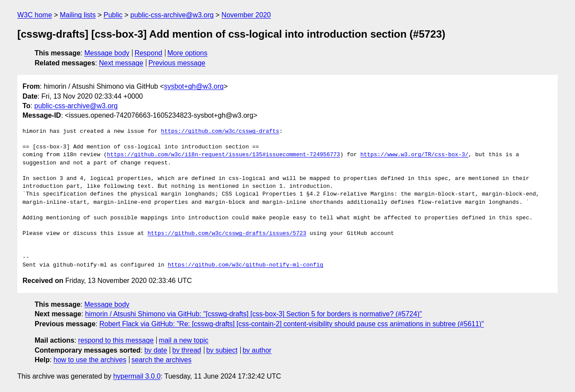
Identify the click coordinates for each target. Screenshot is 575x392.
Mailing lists (78, 15)
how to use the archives (90, 360)
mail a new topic (184, 340)
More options (188, 53)
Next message (121, 63)
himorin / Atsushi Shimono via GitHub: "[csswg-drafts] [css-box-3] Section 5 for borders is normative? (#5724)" (254, 314)
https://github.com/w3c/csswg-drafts (220, 132)
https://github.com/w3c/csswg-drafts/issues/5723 (227, 234)
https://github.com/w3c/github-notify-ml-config (245, 265)
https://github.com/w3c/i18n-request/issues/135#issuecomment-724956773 (223, 155)
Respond (149, 53)
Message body (107, 53)
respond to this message (116, 340)
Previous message (177, 63)
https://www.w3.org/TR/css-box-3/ (414, 155)
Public (113, 15)
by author (257, 350)
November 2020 (246, 15)
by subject (222, 350)
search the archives (162, 360)
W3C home (35, 15)
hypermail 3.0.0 (137, 376)
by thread (187, 350)
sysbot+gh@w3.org (194, 86)
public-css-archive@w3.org (172, 15)
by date (155, 350)
